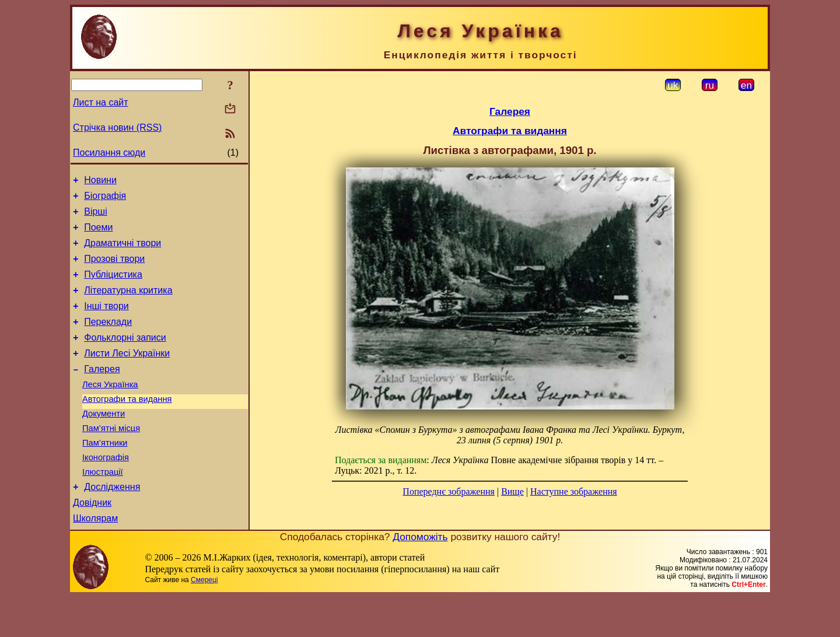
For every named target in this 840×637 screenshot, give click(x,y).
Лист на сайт (101, 102)
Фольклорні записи (125, 357)
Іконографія (106, 491)
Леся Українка (110, 409)
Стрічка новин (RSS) (117, 127)
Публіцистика (113, 287)
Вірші (96, 217)
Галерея (102, 392)
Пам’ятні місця (111, 458)
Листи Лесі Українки (127, 374)
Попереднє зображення (449, 491)
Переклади (108, 339)
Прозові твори (114, 269)
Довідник (92, 541)
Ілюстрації (103, 507)
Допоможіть (420, 577)
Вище (512, 491)
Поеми (98, 234)
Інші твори (106, 322)
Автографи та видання (127, 425)
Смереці (204, 620)
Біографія (105, 199)
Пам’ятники (105, 474)
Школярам (95, 559)
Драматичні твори (123, 252)
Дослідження (112, 524)
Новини (100, 182)
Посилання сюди (109, 153)
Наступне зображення (574, 491)
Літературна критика (128, 304)
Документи (104, 442)
